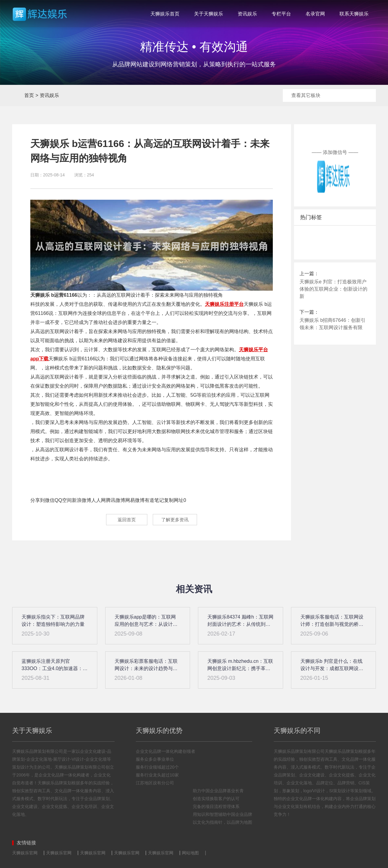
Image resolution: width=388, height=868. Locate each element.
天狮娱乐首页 (165, 14)
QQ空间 (63, 500)
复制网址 (174, 500)
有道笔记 (154, 500)
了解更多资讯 (176, 520)
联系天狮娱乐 (354, 14)
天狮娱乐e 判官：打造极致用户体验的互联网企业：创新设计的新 (333, 289)
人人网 (99, 500)
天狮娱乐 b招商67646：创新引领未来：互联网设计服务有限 (333, 324)
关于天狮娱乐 (209, 14)
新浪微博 (82, 500)
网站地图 (190, 853)
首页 (18, 95)
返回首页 (125, 520)
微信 (50, 500)
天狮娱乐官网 (25, 853)
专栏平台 (281, 14)
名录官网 (315, 14)
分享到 (38, 500)
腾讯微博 (115, 500)
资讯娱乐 (247, 14)
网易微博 (135, 500)
